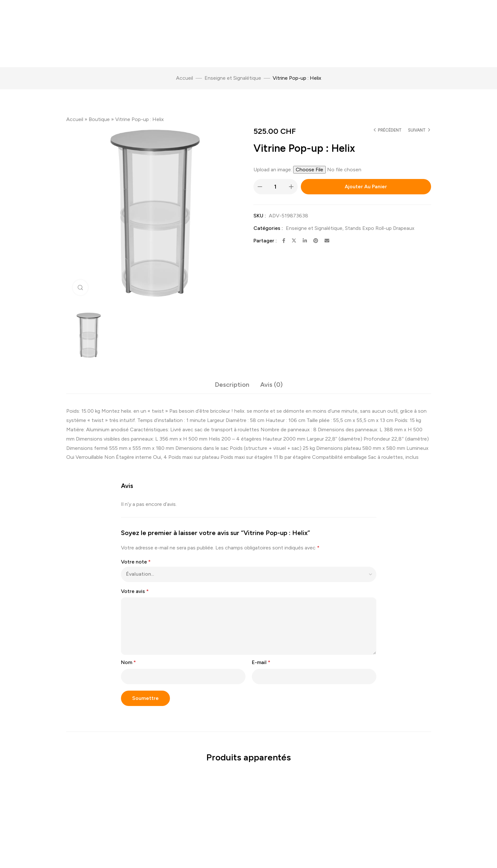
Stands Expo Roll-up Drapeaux (380, 228)
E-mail (261, 662)
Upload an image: (273, 170)
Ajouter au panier (366, 187)
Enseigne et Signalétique (233, 78)
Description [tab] (232, 385)
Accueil (184, 78)
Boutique (99, 119)
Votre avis (135, 591)
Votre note (136, 562)
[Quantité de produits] (276, 187)
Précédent (390, 130)
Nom (128, 662)
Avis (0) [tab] (271, 385)
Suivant (417, 130)
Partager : (265, 241)
